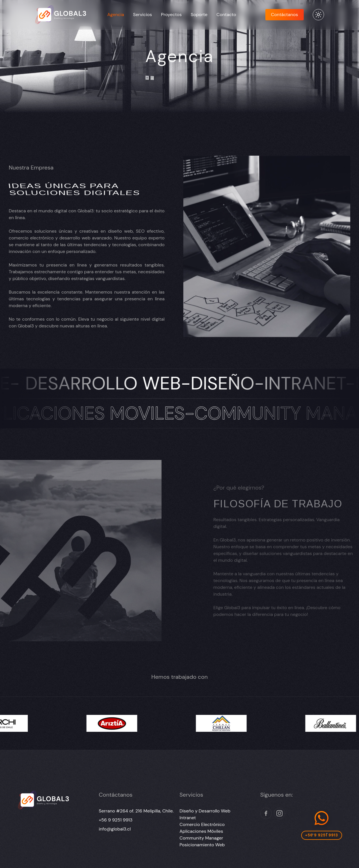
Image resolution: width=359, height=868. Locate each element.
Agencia (116, 15)
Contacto (226, 15)
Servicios (143, 15)
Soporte (199, 15)
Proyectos (171, 15)
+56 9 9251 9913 (115, 820)
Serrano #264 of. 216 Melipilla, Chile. (136, 811)
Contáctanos (285, 15)
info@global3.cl (115, 829)
